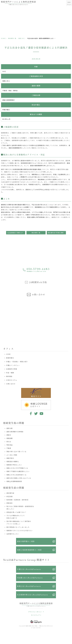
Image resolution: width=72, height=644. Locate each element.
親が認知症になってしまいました (18, 527)
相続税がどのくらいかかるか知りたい (20, 531)
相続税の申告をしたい (14, 465)
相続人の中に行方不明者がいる (17, 468)
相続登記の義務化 (13, 461)
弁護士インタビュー (13, 365)
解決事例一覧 (12, 38)
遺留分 (9, 435)
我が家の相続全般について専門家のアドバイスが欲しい (19, 523)
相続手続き (10, 458)
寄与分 (9, 442)
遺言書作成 (10, 493)
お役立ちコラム (12, 380)
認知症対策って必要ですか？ (16, 512)
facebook (30, 414)
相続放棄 (10, 438)
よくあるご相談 (12, 455)
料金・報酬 (10, 373)
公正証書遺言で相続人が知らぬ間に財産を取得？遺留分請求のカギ (16, 233)
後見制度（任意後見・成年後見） (18, 500)
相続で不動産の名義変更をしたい (18, 471)
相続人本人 (22, 38)
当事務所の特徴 (12, 369)
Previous (2, 316)
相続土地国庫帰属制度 (14, 481)
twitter (36, 414)
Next (70, 316)
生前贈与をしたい (13, 534)
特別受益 (10, 445)
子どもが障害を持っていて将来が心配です (16, 517)
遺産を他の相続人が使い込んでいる (19, 478)
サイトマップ (35, 615)
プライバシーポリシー (35, 612)
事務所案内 (10, 358)
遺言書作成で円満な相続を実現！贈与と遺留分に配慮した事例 (57, 233)
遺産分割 (10, 428)
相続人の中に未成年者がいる (16, 475)
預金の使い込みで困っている (16, 451)
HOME (3, 38)
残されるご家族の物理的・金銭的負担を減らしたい (20, 508)
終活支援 (10, 496)
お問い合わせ (11, 384)
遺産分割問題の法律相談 (15, 432)
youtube (41, 414)
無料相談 (9, 376)
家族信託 (10, 503)
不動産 (9, 448)
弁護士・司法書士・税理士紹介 (17, 362)
